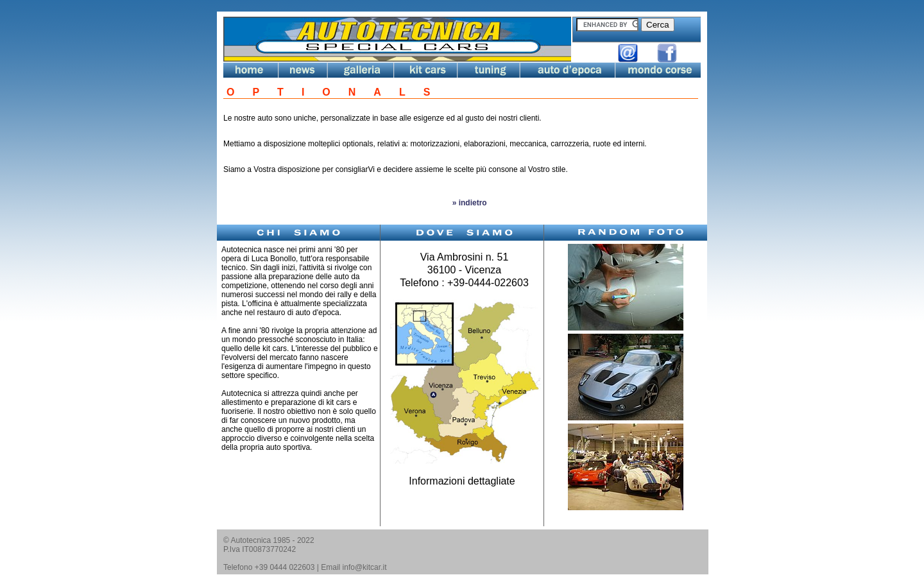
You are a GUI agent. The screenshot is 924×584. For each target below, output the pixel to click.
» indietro (468, 203)
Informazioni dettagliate (462, 481)
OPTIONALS (337, 92)
